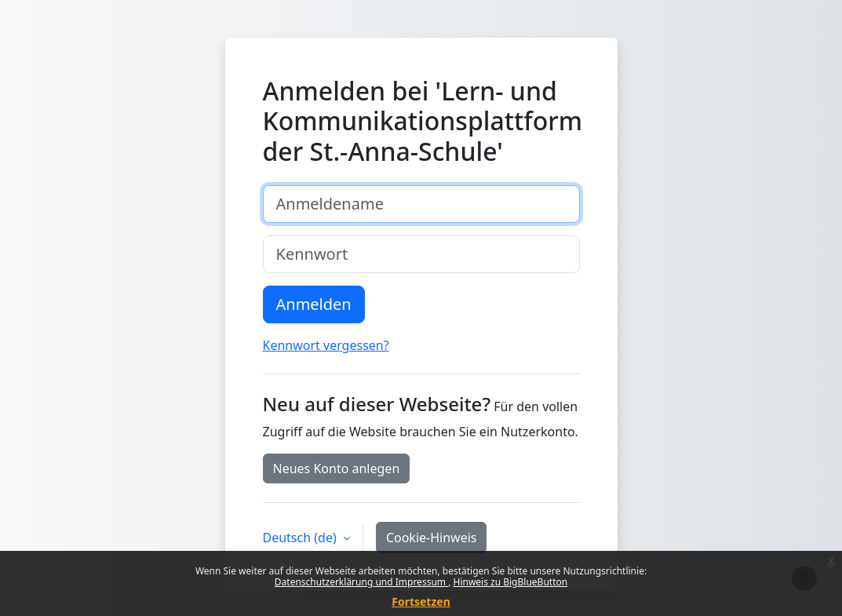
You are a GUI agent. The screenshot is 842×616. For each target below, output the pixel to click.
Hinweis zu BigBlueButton (510, 582)
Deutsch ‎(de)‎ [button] (301, 538)
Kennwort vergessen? (326, 345)
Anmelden (314, 304)
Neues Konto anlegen (337, 468)
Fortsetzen (421, 601)
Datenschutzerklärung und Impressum (361, 582)
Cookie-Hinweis (432, 538)
